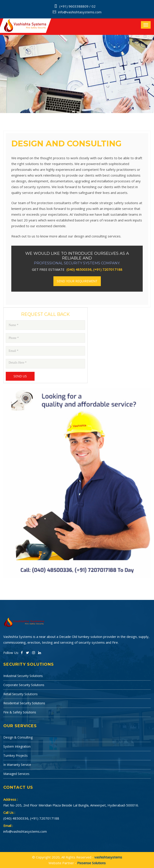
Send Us (20, 376)
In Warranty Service (17, 765)
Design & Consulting (18, 737)
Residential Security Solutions (24, 703)
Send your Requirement (77, 281)
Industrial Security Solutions (23, 676)
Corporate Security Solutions (24, 685)
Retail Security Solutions (20, 694)
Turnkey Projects (16, 756)
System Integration (17, 746)
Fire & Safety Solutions (20, 712)
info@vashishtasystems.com (80, 12)
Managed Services (16, 774)
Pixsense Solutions (91, 863)
